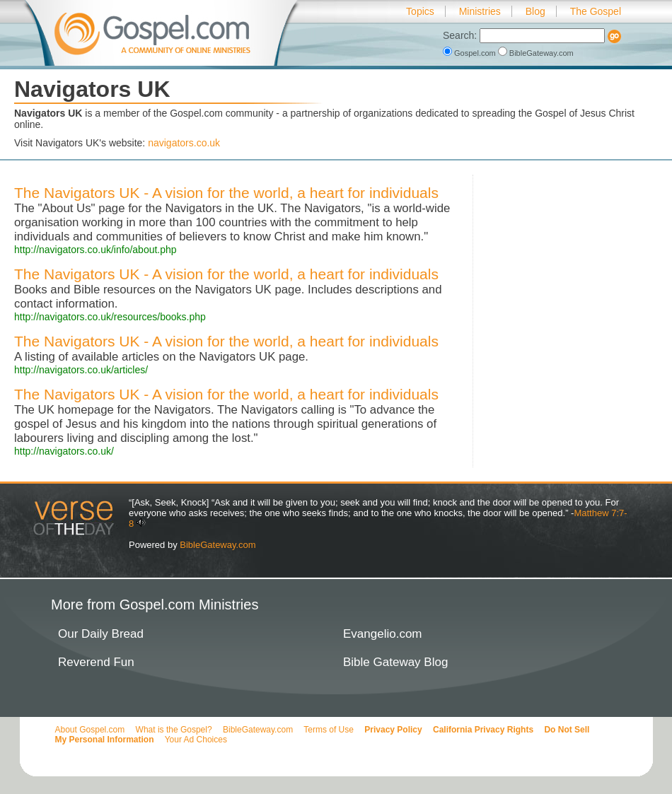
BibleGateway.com (536, 53)
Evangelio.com (383, 634)
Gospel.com (470, 53)
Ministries (480, 11)
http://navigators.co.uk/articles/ (81, 370)
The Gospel (596, 11)
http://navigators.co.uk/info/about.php (95, 250)
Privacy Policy (393, 730)
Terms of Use (329, 730)
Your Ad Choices (196, 740)
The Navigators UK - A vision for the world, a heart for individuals (226, 193)
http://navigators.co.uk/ (64, 451)
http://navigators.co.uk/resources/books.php (110, 317)
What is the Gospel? (174, 730)
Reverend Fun (96, 662)
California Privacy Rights (483, 730)
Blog (535, 11)
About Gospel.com (90, 730)
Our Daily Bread (101, 634)
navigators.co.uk (184, 143)
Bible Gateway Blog (395, 662)
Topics (420, 11)
